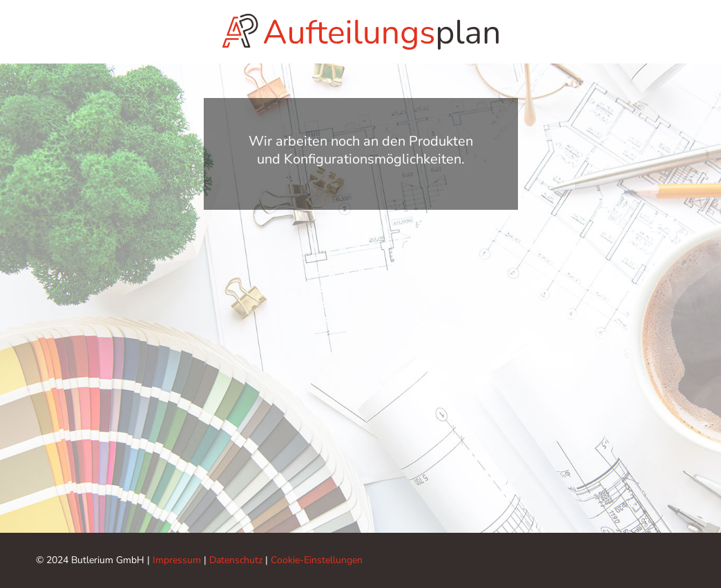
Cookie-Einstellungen (317, 560)
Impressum (177, 560)
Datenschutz (236, 560)
